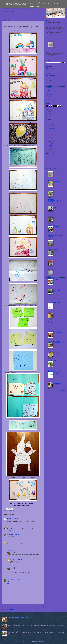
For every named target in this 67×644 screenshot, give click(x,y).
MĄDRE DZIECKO (51, 326)
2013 (49, 121)
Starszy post (40, 607)
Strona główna (23, 607)
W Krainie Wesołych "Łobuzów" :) (55, 341)
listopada (51, 126)
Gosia (8, 542)
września (51, 130)
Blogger (43, 641)
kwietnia (50, 142)
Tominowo (50, 259)
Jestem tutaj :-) (51, 323)
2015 (49, 117)
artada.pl (48, 36)
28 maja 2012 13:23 (19, 553)
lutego (50, 145)
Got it (37, 7)
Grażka (8, 527)
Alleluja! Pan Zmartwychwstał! (57, 290)
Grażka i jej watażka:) (52, 249)
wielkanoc (48, 80)
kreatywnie (12, 511)
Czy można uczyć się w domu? (54, 288)
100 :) (50, 139)
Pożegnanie (56, 191)
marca (50, 144)
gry (47, 98)
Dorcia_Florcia (10, 534)
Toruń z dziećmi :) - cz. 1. (12, 624)
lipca (50, 134)
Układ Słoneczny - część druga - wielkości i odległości (18, 618)
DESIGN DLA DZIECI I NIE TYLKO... (55, 235)
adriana (12, 553)
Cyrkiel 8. (55, 172)
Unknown (9, 518)
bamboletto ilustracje (52, 361)
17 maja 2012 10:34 (14, 527)
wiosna (48, 96)
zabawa (48, 70)
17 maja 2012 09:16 (15, 518)
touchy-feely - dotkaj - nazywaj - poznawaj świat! (58, 353)
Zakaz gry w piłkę (57, 181)
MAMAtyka (50, 171)
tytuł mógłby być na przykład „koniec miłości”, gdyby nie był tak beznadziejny (55, 201)
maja (50, 138)
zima (47, 93)
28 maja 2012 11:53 (14, 542)
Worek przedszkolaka (58, 260)
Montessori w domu (57, 333)
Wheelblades (50, 236)
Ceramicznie (50, 312)
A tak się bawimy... (52, 240)
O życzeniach (56, 227)
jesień (48, 91)
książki (48, 99)
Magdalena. (56, 217)
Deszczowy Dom (51, 226)
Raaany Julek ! (51, 351)
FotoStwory (50, 298)
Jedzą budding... (57, 342)
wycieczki (48, 86)
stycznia (50, 147)
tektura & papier (51, 279)
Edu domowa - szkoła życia (53, 269)
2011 (49, 150)
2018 (49, 112)
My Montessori (51, 332)
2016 (49, 115)
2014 (49, 119)
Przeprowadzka (57, 280)
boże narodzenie (50, 75)
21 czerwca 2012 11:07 (18, 560)
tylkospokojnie (51, 200)
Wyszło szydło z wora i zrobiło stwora (56, 322)
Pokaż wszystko (62, 390)
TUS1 (55, 250)
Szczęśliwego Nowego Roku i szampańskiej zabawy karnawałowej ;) (58, 383)
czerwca (50, 136)
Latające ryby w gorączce (58, 362)
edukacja (48, 72)
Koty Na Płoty (51, 381)
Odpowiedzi (11, 550)
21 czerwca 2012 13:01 (20, 568)
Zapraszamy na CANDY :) (13, 631)
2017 (49, 114)
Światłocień (50, 205)
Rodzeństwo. (50, 299)
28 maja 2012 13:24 (16, 580)
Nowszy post (6, 607)
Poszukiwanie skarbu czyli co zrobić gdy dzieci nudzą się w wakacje (58, 271)
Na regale (50, 180)
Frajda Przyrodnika (52, 190)
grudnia (50, 125)
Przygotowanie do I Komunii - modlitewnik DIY (58, 242)
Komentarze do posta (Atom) (13, 610)
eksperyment (49, 77)
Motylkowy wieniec (57, 42)
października (51, 128)
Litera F (55, 303)
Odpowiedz (9, 523)
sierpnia (50, 132)
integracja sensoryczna (51, 79)
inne (8, 511)
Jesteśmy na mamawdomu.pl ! (57, 373)
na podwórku (49, 87)
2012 (49, 123)
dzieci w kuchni (49, 89)
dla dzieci (48, 74)
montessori (48, 94)
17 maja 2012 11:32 (17, 534)
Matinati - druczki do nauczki (54, 302)
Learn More (32, 7)
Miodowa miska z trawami (58, 313)
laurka (48, 84)
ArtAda (49, 41)
